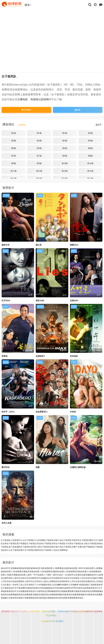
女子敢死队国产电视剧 (17, 544)
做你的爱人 (23, 575)
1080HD (22, 125)
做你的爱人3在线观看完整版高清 (17, 572)
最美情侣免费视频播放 (93, 591)
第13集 (14, 179)
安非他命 (74, 356)
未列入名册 (7, 523)
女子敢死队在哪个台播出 (73, 547)
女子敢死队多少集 (79, 544)
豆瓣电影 (23, 99)
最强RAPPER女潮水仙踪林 (77, 588)
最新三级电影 (91, 585)
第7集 (14, 156)
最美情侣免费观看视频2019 (77, 595)
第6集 (65, 148)
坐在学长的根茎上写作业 (76, 578)
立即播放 (26, 110)
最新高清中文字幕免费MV (16, 588)
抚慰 (38, 467)
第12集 (65, 171)
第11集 (14, 171)
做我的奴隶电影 (23, 568)
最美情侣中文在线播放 (17, 591)
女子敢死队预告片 (87, 540)
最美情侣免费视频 (9, 595)
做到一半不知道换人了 (37, 575)
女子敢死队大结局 (64, 544)
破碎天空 (6, 245)
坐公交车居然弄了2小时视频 (33, 585)
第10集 (65, 163)
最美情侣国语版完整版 (42, 598)
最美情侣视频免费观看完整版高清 (69, 591)
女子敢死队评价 (49, 544)
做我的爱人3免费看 (53, 568)
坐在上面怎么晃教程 (47, 581)
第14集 (90, 179)
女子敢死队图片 (18, 550)
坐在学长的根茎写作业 (56, 578)
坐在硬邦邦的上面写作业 (12, 578)
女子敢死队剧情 (94, 544)
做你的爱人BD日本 (78, 568)
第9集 (14, 163)
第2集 (65, 133)
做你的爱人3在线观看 (88, 572)
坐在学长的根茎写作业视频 (34, 578)
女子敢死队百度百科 (71, 540)
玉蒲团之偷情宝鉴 (78, 467)
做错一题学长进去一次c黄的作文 (61, 575)
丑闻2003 (74, 301)
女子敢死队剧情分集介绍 (51, 547)
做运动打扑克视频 (9, 568)
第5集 (14, 148)
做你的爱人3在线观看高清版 (44, 572)
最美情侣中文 (32, 591)
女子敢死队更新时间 (33, 550)
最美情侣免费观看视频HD (53, 595)
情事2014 (74, 245)
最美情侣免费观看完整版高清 (29, 595)
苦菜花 (5, 356)
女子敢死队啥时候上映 (30, 547)
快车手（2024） (9, 412)
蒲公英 (39, 245)
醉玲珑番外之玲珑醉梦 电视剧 (72, 585)
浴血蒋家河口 (42, 412)
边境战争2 (40, 356)
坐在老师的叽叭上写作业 (67, 581)
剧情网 (45, 99)
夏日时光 (6, 467)
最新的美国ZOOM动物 (37, 588)
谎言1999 (40, 301)
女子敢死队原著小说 (53, 540)
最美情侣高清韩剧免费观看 (64, 598)
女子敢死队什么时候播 (34, 540)
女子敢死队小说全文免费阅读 (55, 550)
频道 (28, 5)
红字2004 (6, 301)
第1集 (14, 133)
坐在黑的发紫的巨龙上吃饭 (89, 581)
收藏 (78, 110)
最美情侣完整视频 (46, 591)
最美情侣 (79, 598)
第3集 (14, 141)
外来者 (73, 412)
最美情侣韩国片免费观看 (21, 598)
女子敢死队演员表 (34, 544)
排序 (99, 125)
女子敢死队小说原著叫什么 (13, 540)
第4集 (65, 141)
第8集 (65, 156)
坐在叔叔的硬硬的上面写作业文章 (23, 581)
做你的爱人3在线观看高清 (67, 572)
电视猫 (34, 99)
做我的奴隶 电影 (37, 568)
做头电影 (65, 568)
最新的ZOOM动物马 (56, 588)
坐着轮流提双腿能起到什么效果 (89, 575)
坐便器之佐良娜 (52, 585)
